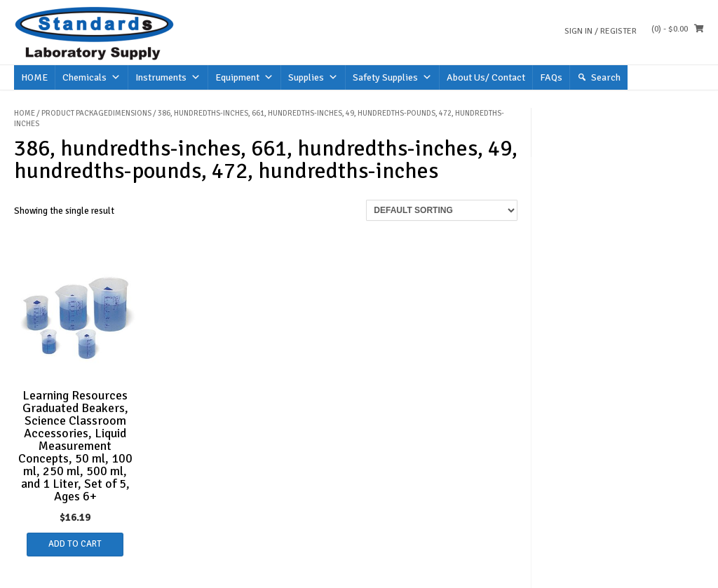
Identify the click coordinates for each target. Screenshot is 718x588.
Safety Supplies (392, 77)
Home (25, 113)
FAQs (551, 77)
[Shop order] (442, 210)
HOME (34, 77)
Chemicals (92, 77)
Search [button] (606, 77)
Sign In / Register (601, 31)
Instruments (168, 77)
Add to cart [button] (75, 544)
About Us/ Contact (486, 77)
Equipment (244, 77)
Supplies (313, 77)
